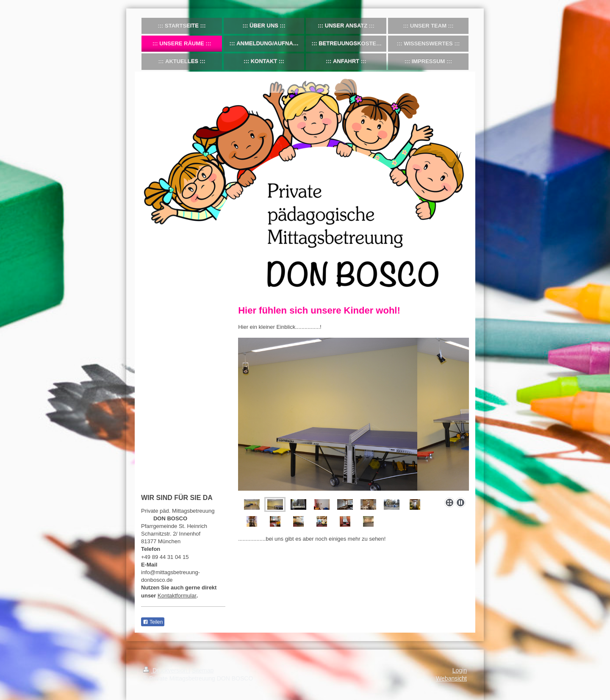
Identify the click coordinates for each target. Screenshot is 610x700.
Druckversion (166, 670)
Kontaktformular (177, 596)
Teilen (153, 622)
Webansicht (451, 678)
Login (460, 670)
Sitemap (203, 670)
